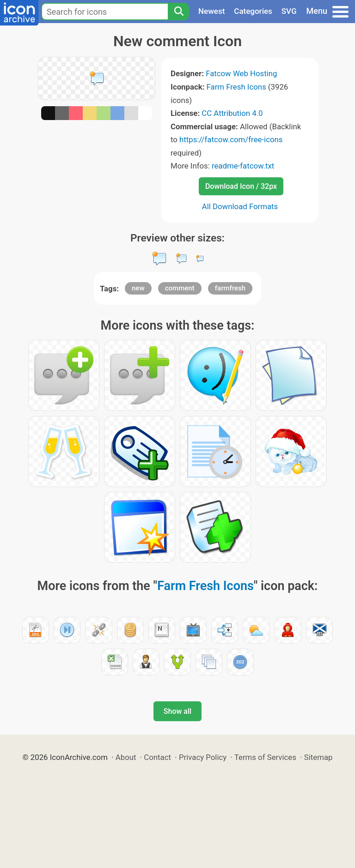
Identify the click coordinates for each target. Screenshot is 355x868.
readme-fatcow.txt (243, 166)
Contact (157, 757)
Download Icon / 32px (241, 186)
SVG (289, 11)
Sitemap (318, 757)
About (126, 757)
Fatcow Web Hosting (241, 73)
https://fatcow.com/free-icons (231, 139)
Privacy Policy (203, 757)
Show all (177, 711)
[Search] (178, 12)
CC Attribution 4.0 (232, 113)
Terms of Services (265, 757)
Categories (253, 11)
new (138, 288)
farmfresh (230, 288)
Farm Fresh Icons (236, 87)
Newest (211, 11)
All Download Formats (240, 206)
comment (180, 288)
